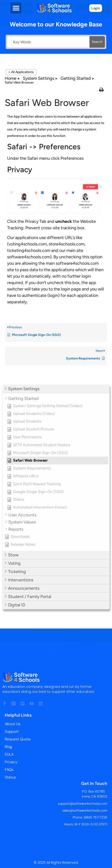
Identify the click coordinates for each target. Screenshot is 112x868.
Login (96, 8)
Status (10, 777)
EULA (9, 754)
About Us (13, 724)
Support (12, 731)
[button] (16, 8)
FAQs (9, 770)
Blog (8, 747)
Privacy (11, 762)
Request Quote (18, 739)
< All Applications (21, 72)
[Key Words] (48, 42)
